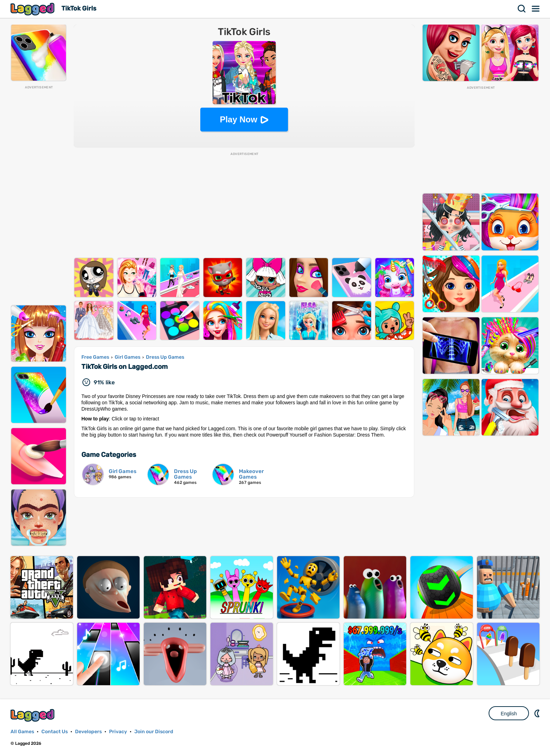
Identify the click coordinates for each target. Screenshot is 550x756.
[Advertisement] (39, 195)
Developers (88, 732)
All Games (22, 732)
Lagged (33, 9)
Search (522, 9)
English (509, 714)
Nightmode (538, 713)
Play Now (239, 119)
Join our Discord (154, 732)
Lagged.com (33, 715)
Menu (536, 9)
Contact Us (55, 732)
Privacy (118, 732)
